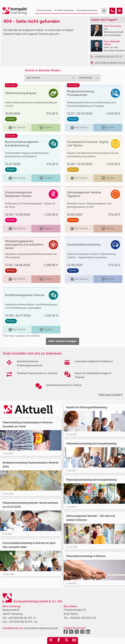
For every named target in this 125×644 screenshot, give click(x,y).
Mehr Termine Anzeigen (62, 341)
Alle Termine (17, 128)
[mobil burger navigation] (104, 11)
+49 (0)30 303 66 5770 (82, 618)
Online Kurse (44, 10)
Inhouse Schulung (87, 10)
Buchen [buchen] (46, 128)
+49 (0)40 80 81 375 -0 (22, 618)
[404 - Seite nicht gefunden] (112, 11)
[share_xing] (51, 641)
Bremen (11, 119)
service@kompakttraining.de (41, 628)
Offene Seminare (64, 10)
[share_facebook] (59, 641)
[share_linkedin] (74, 641)
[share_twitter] (66, 641)
